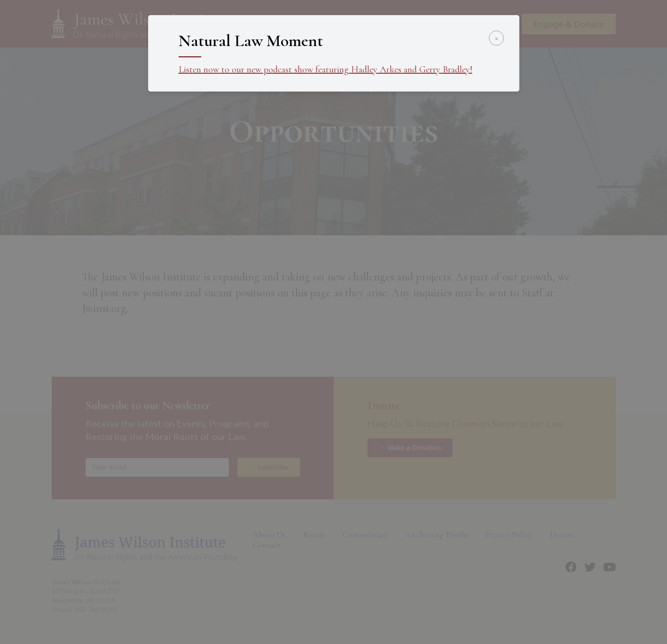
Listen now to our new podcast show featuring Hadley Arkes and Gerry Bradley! (326, 70)
